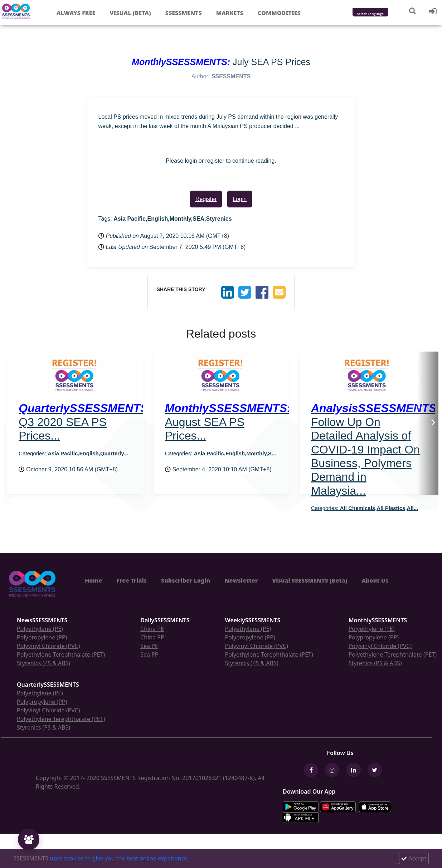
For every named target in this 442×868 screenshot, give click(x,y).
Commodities (279, 13)
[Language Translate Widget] (380, 14)
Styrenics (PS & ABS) (43, 663)
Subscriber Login (186, 580)
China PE (152, 629)
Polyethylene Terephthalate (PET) (61, 654)
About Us (375, 580)
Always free (76, 13)
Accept (414, 858)
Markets (230, 13)
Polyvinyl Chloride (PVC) (48, 646)
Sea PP (149, 654)
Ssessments (184, 13)
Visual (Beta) (130, 13)
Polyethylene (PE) (40, 629)
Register (206, 199)
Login (240, 199)
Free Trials (132, 580)
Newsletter (241, 580)
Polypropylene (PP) (42, 637)
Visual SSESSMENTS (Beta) (310, 580)
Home (93, 580)
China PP (152, 637)
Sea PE (149, 646)
